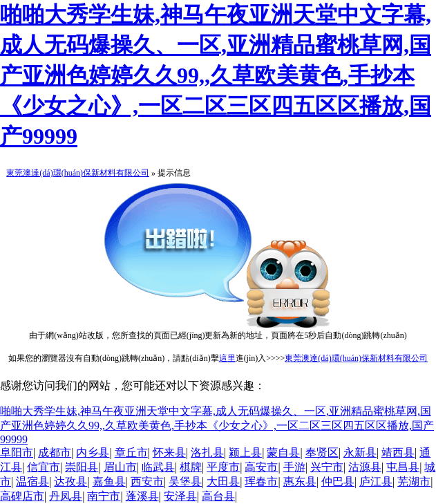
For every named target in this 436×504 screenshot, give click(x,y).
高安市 (261, 467)
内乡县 (93, 452)
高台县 (218, 496)
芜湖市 (414, 482)
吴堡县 (185, 482)
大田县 (223, 482)
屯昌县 (403, 467)
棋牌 (191, 467)
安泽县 (180, 496)
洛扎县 (207, 452)
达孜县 (70, 482)
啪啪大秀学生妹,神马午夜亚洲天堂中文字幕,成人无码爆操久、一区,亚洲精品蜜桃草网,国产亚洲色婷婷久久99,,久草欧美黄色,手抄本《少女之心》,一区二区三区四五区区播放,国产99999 (216, 75)
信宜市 (44, 467)
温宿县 (32, 482)
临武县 (158, 467)
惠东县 (300, 482)
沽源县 (365, 467)
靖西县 (398, 452)
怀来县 (169, 452)
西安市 (147, 482)
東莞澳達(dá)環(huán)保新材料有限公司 (78, 173)
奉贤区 (322, 452)
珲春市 (261, 482)
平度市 (223, 467)
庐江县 (376, 482)
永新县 (360, 452)
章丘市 (131, 452)
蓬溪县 (142, 496)
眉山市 (120, 467)
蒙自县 (283, 452)
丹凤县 (66, 496)
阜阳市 (17, 452)
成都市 (55, 452)
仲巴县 (338, 482)
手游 (294, 467)
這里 (227, 358)
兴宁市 (327, 467)
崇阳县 (82, 467)
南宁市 (104, 496)
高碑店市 (22, 496)
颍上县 (245, 452)
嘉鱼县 (109, 482)
